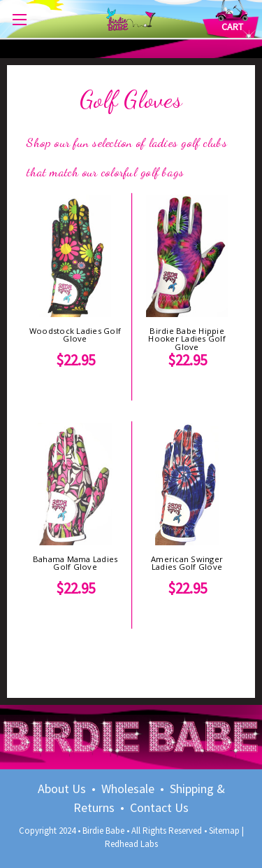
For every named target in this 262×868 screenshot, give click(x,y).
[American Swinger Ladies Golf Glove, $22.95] (187, 484)
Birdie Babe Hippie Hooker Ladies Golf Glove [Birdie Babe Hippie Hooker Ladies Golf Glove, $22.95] (187, 339)
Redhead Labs (131, 844)
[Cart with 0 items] (232, 27)
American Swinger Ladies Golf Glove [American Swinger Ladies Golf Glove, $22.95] (187, 563)
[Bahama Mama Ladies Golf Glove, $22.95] (75, 484)
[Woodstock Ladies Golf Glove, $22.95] (75, 256)
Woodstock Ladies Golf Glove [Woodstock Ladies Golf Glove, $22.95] (75, 335)
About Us (62, 789)
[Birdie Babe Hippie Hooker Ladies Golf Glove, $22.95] (187, 256)
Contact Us (159, 807)
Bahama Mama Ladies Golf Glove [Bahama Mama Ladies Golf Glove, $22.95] (75, 563)
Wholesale (128, 789)
